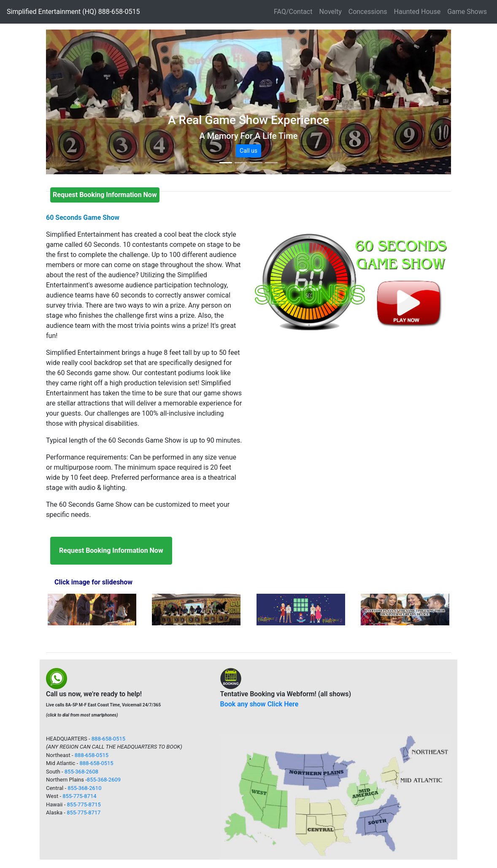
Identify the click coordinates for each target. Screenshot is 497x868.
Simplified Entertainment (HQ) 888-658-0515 (73, 12)
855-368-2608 (81, 772)
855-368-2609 (104, 780)
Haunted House (417, 12)
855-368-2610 (84, 788)
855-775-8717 (84, 813)
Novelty (330, 12)
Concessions (368, 12)
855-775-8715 (84, 804)
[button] (76, 102)
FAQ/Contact (293, 12)
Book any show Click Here (259, 704)
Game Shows (467, 12)
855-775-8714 (79, 796)
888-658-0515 (108, 739)
